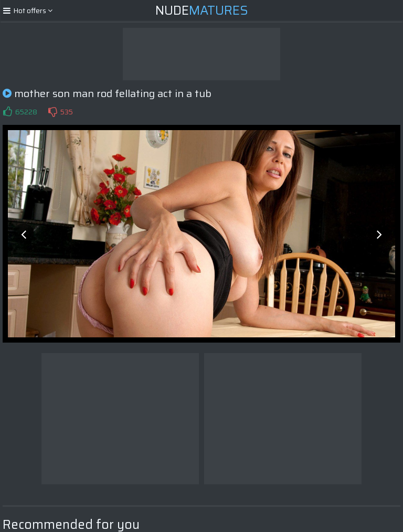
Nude (202, 10)
